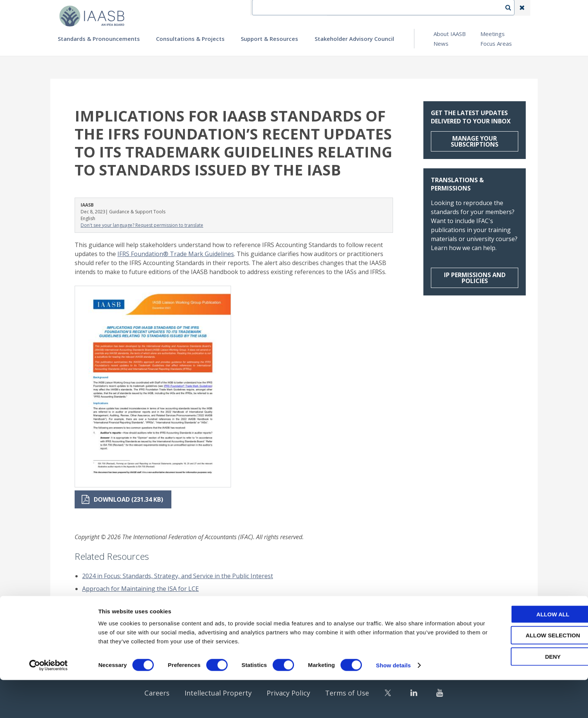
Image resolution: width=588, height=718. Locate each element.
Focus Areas (496, 43)
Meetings (493, 34)
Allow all (525, 652)
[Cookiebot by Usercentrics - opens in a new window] (49, 703)
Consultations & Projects (190, 39)
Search (512, 8)
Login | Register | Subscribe (462, 8)
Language (404, 8)
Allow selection (526, 673)
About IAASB (450, 34)
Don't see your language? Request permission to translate (142, 225)
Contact (369, 8)
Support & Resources (269, 39)
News (441, 43)
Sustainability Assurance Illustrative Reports (144, 623)
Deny (525, 694)
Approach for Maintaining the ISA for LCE (140, 589)
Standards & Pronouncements (99, 39)
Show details (394, 703)
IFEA (341, 8)
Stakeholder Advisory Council (354, 39)
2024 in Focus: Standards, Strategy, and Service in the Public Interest (178, 576)
